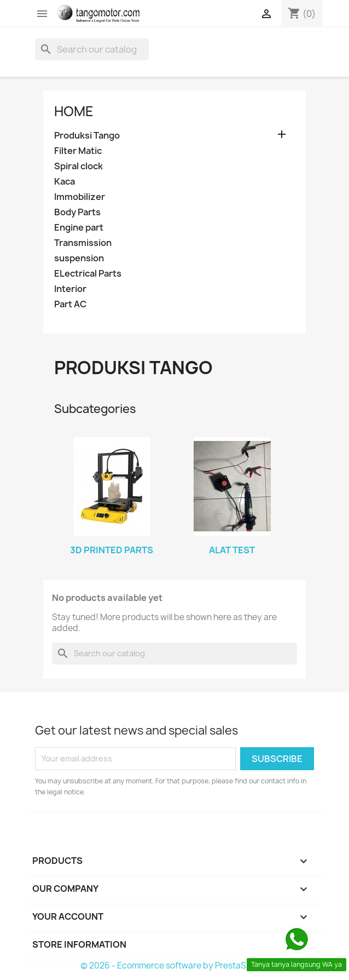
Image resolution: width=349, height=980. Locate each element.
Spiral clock (78, 166)
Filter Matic (78, 151)
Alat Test (232, 550)
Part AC (70, 304)
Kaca (65, 182)
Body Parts (77, 212)
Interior (70, 289)
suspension (79, 258)
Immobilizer (80, 197)
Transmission (83, 243)
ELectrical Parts (88, 274)
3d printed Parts (112, 550)
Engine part (79, 228)
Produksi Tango (87, 136)
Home (74, 111)
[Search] (92, 49)
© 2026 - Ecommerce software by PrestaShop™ (175, 965)
